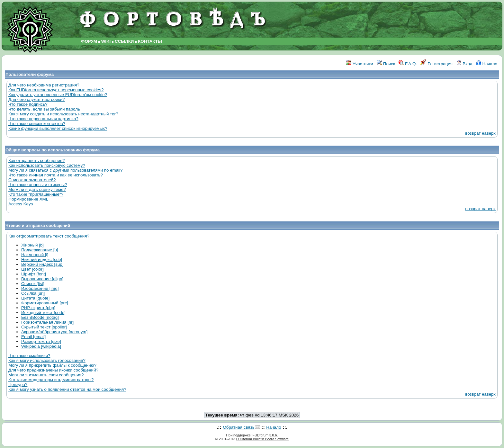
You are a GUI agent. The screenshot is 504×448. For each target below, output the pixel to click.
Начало (487, 64)
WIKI (106, 41)
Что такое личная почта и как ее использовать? (56, 175)
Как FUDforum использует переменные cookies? (56, 90)
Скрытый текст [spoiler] (44, 327)
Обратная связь (239, 427)
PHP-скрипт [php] (38, 308)
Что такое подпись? (28, 104)
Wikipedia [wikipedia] (41, 346)
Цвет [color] (32, 269)
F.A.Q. (408, 64)
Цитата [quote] (35, 298)
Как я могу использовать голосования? (47, 360)
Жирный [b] (32, 245)
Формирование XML (28, 199)
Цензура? (18, 385)
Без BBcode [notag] (40, 317)
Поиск (386, 64)
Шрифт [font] (34, 274)
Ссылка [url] (33, 293)
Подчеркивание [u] (40, 250)
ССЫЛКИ (124, 41)
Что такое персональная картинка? (43, 119)
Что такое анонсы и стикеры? (38, 185)
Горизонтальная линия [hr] (47, 322)
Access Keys (21, 204)
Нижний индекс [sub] (42, 260)
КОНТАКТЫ (150, 41)
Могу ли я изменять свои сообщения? (46, 375)
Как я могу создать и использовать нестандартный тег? (63, 114)
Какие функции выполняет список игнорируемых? (58, 128)
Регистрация (437, 64)
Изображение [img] (40, 288)
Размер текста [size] (41, 341)
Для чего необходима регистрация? (44, 85)
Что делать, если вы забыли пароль (44, 109)
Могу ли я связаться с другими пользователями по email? (65, 170)
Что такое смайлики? (29, 356)
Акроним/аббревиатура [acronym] (54, 332)
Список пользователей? (32, 180)
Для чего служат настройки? (36, 99)
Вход (464, 64)
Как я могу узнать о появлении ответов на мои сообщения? (67, 389)
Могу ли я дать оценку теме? (37, 189)
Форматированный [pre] (45, 303)
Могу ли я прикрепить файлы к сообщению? (52, 365)
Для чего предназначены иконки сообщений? (53, 370)
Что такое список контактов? (37, 124)
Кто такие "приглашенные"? (36, 194)
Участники (360, 64)
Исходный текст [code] (43, 313)
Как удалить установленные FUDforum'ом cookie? (58, 95)
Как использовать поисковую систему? (47, 165)
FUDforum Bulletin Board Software (262, 439)
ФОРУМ (89, 41)
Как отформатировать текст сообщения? (49, 236)
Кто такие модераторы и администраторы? (51, 380)
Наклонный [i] (35, 255)
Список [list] (33, 284)
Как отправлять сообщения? (36, 161)
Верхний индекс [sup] (42, 264)
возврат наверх (480, 133)
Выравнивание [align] (42, 279)
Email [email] (33, 337)
